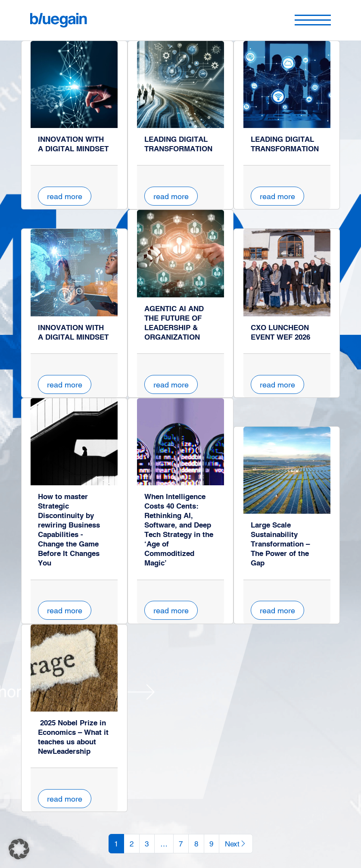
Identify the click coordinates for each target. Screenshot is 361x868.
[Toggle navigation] (313, 20)
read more (65, 196)
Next (236, 844)
